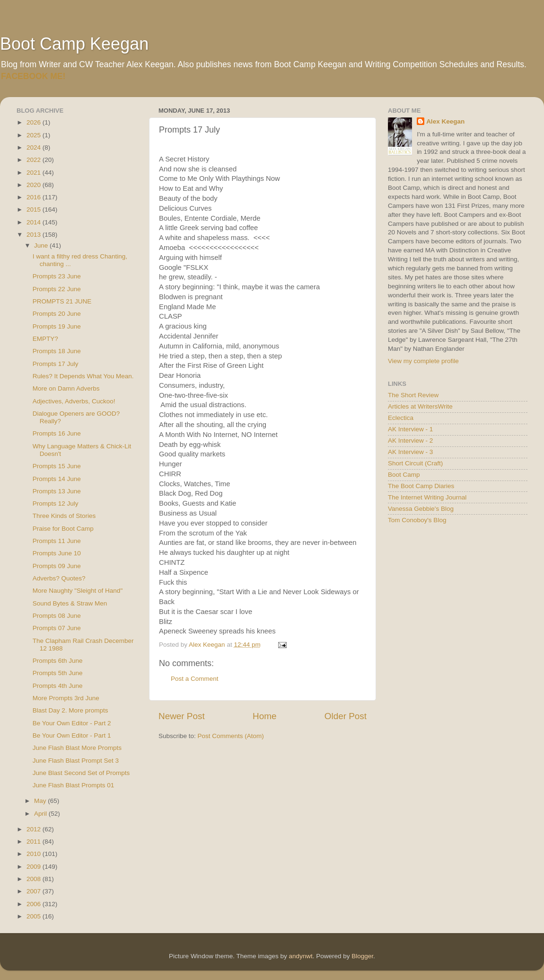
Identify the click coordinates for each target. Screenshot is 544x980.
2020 (35, 185)
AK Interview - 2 (410, 441)
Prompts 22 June (57, 289)
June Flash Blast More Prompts (77, 748)
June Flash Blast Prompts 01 (74, 785)
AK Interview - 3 (410, 452)
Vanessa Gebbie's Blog (421, 509)
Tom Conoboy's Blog (417, 520)
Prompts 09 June (57, 566)
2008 (35, 879)
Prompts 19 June (57, 326)
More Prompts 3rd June (66, 698)
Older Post (346, 716)
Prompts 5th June (58, 673)
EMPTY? (45, 339)
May (41, 801)
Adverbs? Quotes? (59, 578)
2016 (35, 197)
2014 (35, 222)
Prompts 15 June (57, 466)
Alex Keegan (445, 121)
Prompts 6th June (58, 661)
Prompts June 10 (57, 553)
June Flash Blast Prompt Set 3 (76, 761)
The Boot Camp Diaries (421, 486)
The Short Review (413, 395)
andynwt (300, 956)
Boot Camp (404, 475)
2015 (35, 209)
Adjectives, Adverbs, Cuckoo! (74, 401)
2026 (35, 122)
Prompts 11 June (57, 541)
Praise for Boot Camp (63, 529)
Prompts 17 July (56, 364)
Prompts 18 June (57, 351)
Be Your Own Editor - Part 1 (72, 735)
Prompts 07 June (57, 628)
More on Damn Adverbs (66, 388)
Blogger (362, 956)
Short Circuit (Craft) (415, 463)
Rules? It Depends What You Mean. (83, 376)
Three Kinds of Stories (64, 516)
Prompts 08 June (57, 616)
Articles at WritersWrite (420, 406)
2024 (35, 147)
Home (264, 716)
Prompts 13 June (57, 491)
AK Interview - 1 (410, 429)
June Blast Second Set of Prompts (81, 773)
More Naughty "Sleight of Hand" (78, 591)
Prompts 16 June (57, 433)
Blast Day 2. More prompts (70, 710)
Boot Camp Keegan (74, 44)
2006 (35, 904)
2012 (35, 829)
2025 (35, 135)
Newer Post (182, 716)
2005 (35, 916)
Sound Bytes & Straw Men (70, 603)
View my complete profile (423, 361)
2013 (35, 235)
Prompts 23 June (57, 276)
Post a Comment (195, 679)
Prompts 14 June (57, 479)
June (42, 245)
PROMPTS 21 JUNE (62, 301)
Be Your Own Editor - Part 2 (72, 723)
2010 (35, 854)
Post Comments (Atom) (231, 736)
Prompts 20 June (57, 314)
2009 (35, 867)
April (41, 814)
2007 (35, 891)
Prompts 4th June (58, 686)
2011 (35, 842)
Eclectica (401, 418)
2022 (35, 160)
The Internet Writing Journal (427, 497)
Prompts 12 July (56, 503)
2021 (35, 173)
